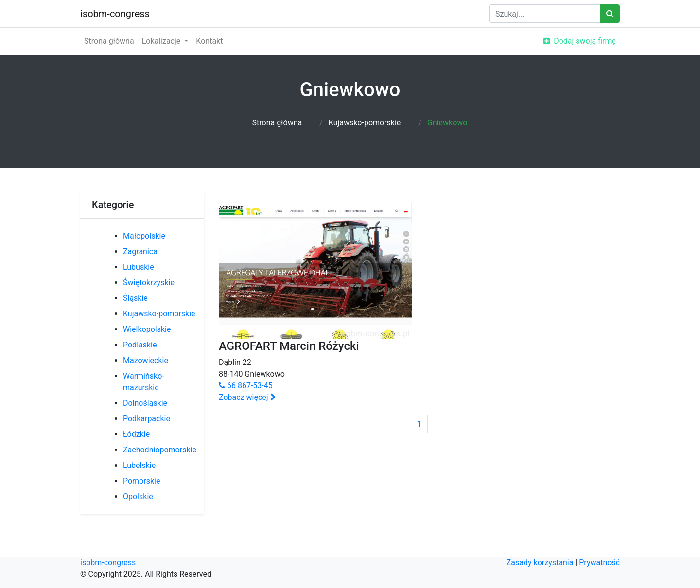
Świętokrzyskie (149, 283)
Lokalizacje (162, 41)
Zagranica (140, 251)
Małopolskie (144, 236)
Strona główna (109, 41)
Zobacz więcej (247, 397)
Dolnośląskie (145, 403)
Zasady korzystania (540, 562)
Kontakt (209, 41)
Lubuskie (139, 267)
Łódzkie (136, 434)
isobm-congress (115, 14)
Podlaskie (140, 345)
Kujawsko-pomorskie (365, 123)
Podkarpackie (147, 419)
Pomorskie (141, 481)
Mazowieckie (146, 360)
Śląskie (135, 298)
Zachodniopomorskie (160, 450)
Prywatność (599, 562)
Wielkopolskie (147, 329)
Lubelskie (139, 465)
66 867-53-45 (246, 386)
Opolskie (138, 496)
